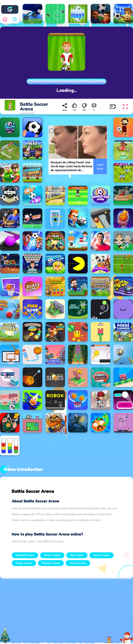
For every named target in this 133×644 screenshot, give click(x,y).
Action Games (78, 563)
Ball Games (77, 555)
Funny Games (24, 563)
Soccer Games (52, 555)
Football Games (25, 555)
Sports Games (102, 555)
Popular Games (51, 563)
